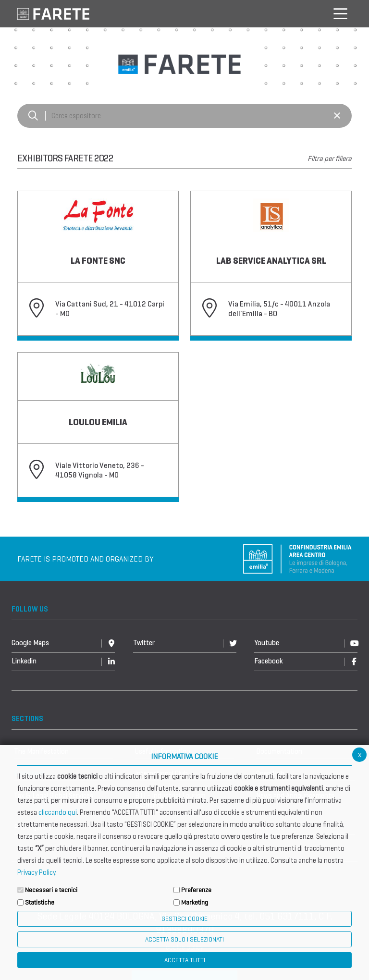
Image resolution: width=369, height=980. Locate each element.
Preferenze (196, 890)
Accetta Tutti (185, 960)
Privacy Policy (36, 872)
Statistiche (40, 902)
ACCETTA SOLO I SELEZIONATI (184, 939)
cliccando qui (58, 812)
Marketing (195, 902)
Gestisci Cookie (184, 919)
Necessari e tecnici (51, 890)
